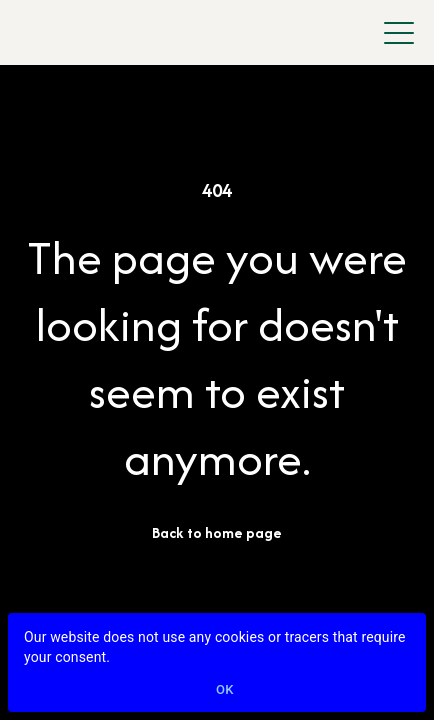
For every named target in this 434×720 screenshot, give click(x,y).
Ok (225, 690)
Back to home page (217, 532)
